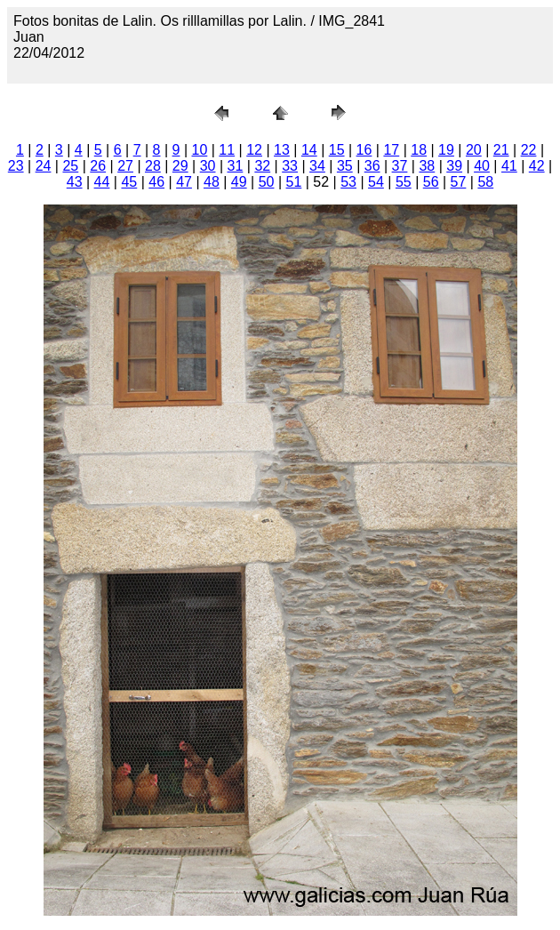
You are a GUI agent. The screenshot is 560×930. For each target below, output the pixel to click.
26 (98, 166)
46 (156, 182)
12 (254, 150)
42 (537, 166)
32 (262, 166)
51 (294, 182)
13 (282, 150)
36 (372, 166)
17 (391, 150)
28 (153, 166)
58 (485, 182)
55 (404, 182)
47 (184, 182)
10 (200, 150)
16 (364, 150)
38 (427, 166)
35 (345, 166)
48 (212, 182)
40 (482, 166)
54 (376, 182)
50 (267, 182)
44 (102, 182)
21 (501, 150)
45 (129, 182)
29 (180, 166)
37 (400, 166)
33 (290, 166)
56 (431, 182)
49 (239, 182)
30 (208, 166)
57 (459, 182)
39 (454, 166)
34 (317, 166)
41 (509, 166)
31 (236, 166)
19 (446, 150)
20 (474, 150)
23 (16, 166)
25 (70, 166)
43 (75, 182)
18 (419, 150)
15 (337, 150)
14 (309, 150)
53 (348, 182)
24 (44, 166)
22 (529, 150)
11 (227, 150)
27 (125, 166)
